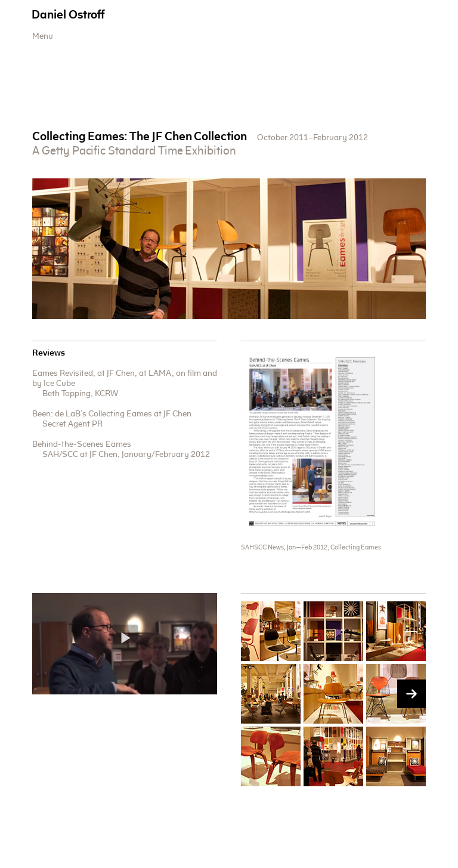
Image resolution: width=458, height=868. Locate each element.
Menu (43, 37)
